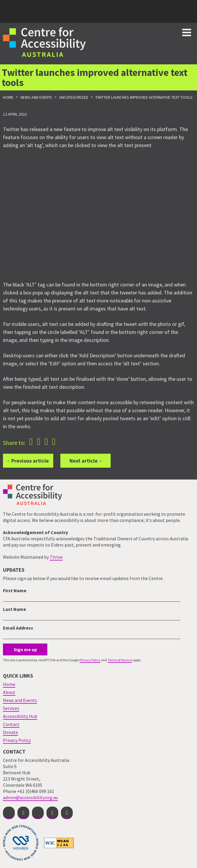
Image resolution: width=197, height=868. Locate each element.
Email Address (18, 628)
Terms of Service (120, 660)
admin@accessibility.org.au (30, 797)
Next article (84, 461)
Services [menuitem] (11, 708)
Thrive (56, 557)
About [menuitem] (9, 692)
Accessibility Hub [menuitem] (20, 716)
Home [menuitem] (9, 684)
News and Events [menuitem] (20, 700)
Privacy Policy (90, 660)
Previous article (30, 461)
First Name (15, 590)
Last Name (14, 609)
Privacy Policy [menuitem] (17, 740)
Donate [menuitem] (11, 732)
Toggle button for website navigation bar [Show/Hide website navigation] (187, 32)
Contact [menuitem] (11, 724)
